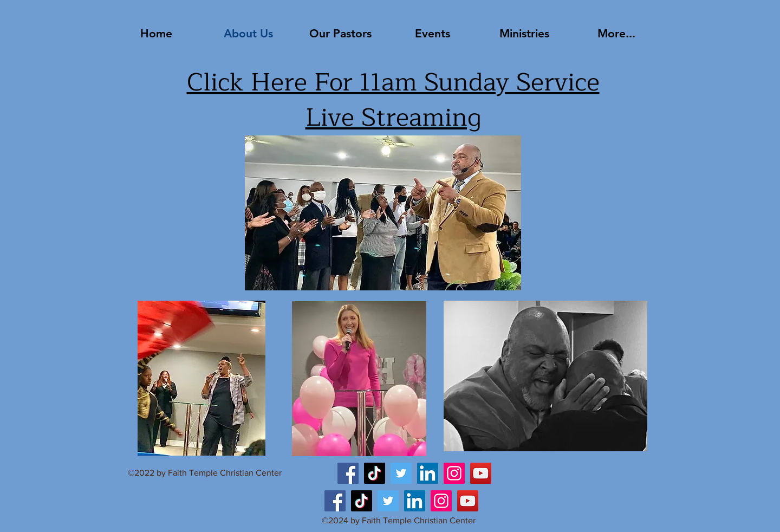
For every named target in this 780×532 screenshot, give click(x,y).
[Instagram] (454, 473)
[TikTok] (375, 473)
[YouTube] (481, 473)
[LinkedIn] (428, 473)
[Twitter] (401, 473)
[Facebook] (348, 473)
